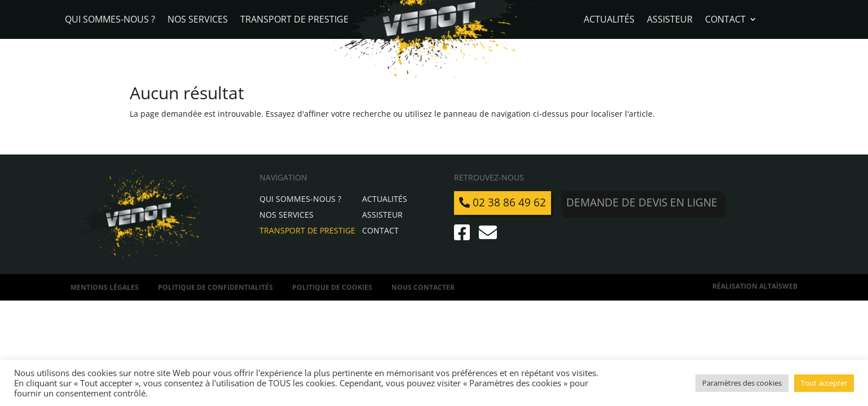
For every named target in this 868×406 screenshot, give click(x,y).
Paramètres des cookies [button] (742, 383)
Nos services (198, 20)
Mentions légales (105, 287)
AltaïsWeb (778, 286)
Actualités (609, 20)
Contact (725, 20)
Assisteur (670, 20)
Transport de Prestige (294, 20)
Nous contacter (423, 287)
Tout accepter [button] (824, 383)
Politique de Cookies (332, 287)
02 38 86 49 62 (503, 202)
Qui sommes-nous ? (110, 20)
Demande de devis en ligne (642, 202)
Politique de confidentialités (215, 287)
